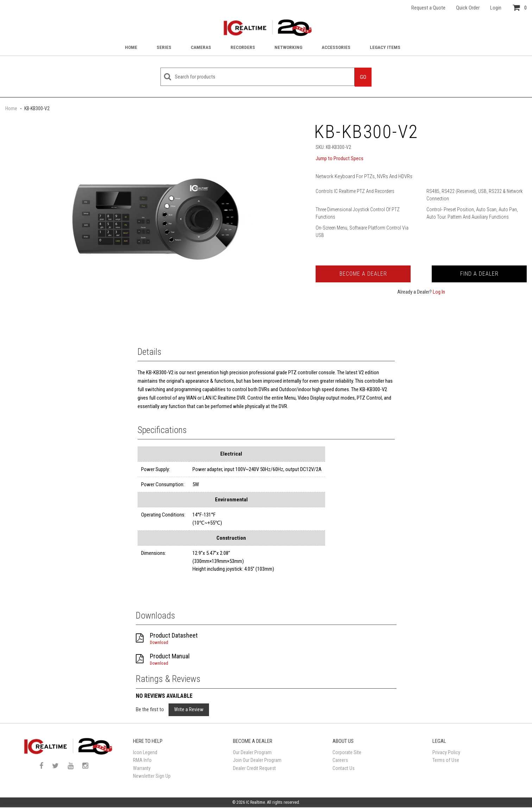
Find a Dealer (479, 274)
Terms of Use (446, 760)
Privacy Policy (446, 752)
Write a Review (189, 709)
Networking (288, 47)
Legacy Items (385, 47)
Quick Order (468, 8)
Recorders (243, 47)
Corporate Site (347, 752)
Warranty (142, 768)
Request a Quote (428, 8)
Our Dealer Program (252, 752)
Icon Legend (145, 752)
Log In (439, 292)
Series (164, 47)
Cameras (201, 47)
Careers (340, 760)
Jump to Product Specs (340, 158)
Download (159, 642)
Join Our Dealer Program (257, 760)
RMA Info (142, 760)
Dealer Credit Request (254, 768)
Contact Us (344, 768)
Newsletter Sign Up (152, 776)
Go (363, 77)
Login (496, 8)
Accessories (336, 47)
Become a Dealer (363, 274)
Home (131, 47)
